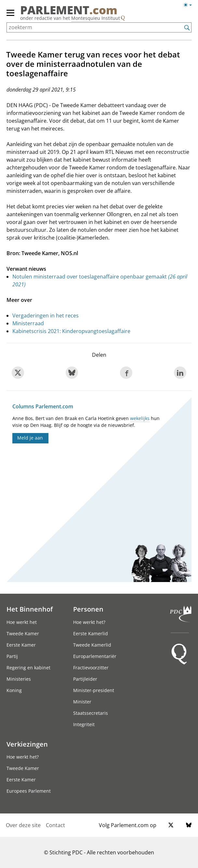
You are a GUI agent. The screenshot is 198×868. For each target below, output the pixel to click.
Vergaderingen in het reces (46, 316)
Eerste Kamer (21, 645)
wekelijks (140, 418)
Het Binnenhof (30, 609)
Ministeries (19, 679)
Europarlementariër (95, 656)
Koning (14, 690)
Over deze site (23, 825)
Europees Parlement (29, 791)
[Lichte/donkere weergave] (190, 6)
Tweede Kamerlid (92, 645)
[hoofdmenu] (11, 16)
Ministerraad (28, 323)
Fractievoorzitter (91, 668)
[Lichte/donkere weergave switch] (190, 5)
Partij (12, 656)
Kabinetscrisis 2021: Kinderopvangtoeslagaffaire (71, 331)
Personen (88, 609)
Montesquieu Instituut (96, 18)
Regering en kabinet (28, 668)
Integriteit (84, 724)
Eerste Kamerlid (91, 633)
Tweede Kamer (23, 633)
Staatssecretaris (91, 713)
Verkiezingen (27, 744)
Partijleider (85, 679)
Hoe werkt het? (89, 622)
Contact (55, 825)
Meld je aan (30, 438)
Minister (82, 702)
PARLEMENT (69, 10)
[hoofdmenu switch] (10, 16)
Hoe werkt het (22, 622)
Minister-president (94, 690)
